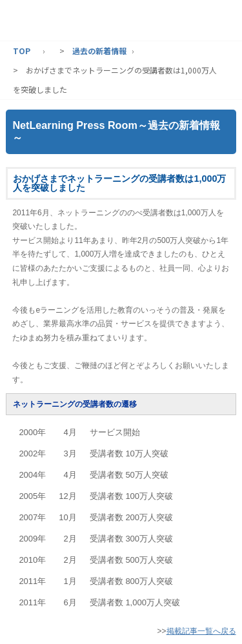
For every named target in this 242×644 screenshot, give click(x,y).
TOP (22, 51)
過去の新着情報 (99, 51)
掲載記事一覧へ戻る (201, 631)
